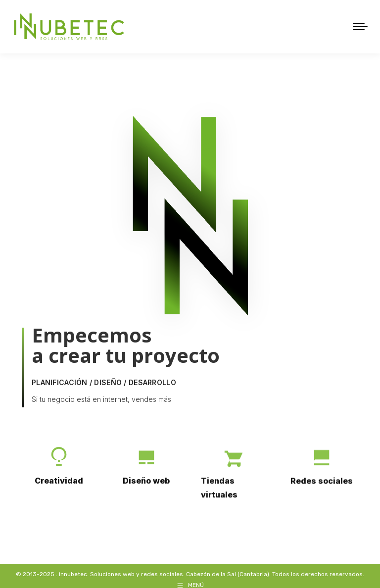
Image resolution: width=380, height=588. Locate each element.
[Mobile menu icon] (360, 23)
